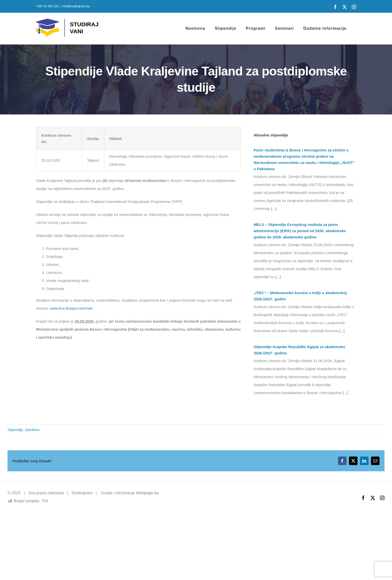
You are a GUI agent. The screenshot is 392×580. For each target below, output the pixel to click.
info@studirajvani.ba (76, 6)
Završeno (32, 430)
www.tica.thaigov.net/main (71, 308)
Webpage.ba (147, 493)
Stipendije (15, 430)
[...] (273, 209)
